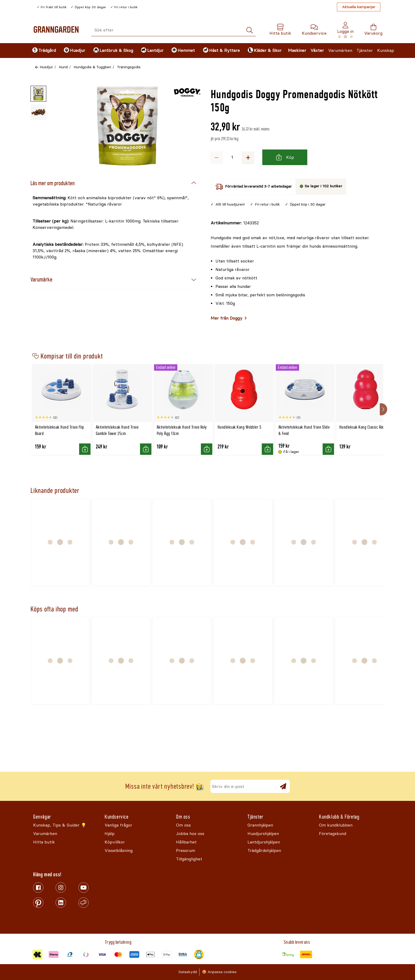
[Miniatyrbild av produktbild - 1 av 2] (38, 94)
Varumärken (340, 50)
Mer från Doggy (227, 318)
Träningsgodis (129, 67)
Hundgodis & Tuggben (92, 67)
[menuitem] (44, 51)
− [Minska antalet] (216, 157)
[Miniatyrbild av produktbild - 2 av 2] (38, 112)
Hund (63, 67)
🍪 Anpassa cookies (219, 972)
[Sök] (250, 30)
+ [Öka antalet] (248, 157)
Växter (317, 50)
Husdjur (46, 67)
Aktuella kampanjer (359, 7)
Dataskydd (188, 972)
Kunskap (386, 50)
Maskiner (297, 50)
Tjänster (365, 50)
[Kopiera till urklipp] (235, 223)
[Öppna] (127, 126)
